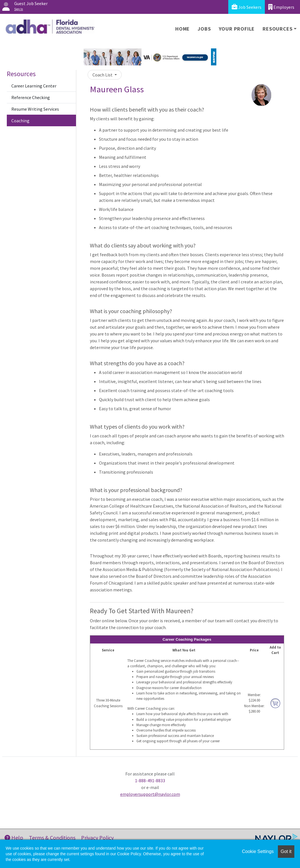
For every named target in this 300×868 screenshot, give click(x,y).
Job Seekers (247, 7)
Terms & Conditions (52, 838)
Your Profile (237, 29)
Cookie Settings (258, 851)
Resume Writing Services (35, 109)
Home (182, 29)
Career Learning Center (34, 86)
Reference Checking (31, 97)
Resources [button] (277, 29)
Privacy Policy (97, 838)
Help (14, 838)
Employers (281, 7)
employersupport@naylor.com (150, 794)
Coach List (103, 75)
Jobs (204, 29)
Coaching (20, 121)
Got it (286, 851)
